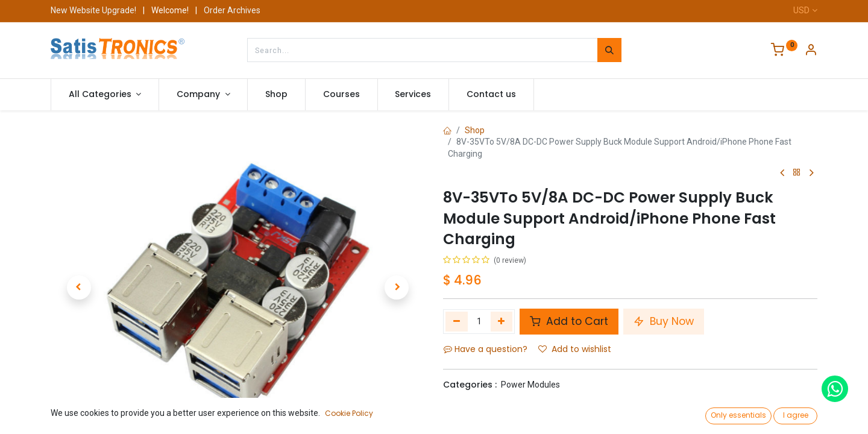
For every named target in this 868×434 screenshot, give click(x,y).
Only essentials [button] (738, 415)
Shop (475, 130)
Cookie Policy (349, 413)
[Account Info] (811, 51)
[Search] (609, 50)
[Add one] (502, 321)
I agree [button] (796, 415)
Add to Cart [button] (569, 321)
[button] (79, 288)
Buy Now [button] (664, 321)
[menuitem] (276, 95)
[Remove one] (457, 321)
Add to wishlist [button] (575, 349)
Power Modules (530, 385)
